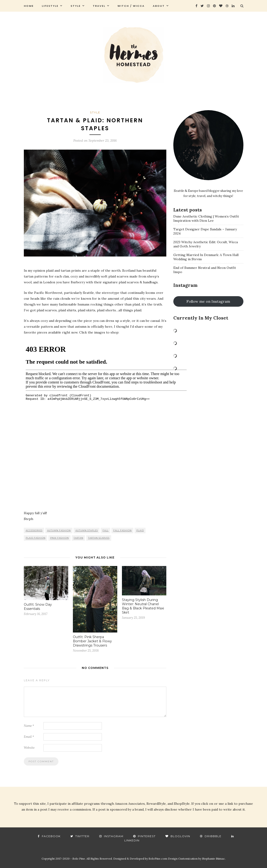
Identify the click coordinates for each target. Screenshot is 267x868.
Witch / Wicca (131, 6)
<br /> (106, 422)
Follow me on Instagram (208, 301)
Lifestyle (50, 6)
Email (29, 737)
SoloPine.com (158, 859)
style (76, 6)
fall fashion (123, 530)
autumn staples (87, 530)
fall (106, 530)
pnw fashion (60, 538)
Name (29, 726)
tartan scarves (99, 538)
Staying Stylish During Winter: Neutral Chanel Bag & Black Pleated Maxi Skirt (143, 606)
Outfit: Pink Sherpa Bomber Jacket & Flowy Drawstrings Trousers (92, 641)
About (159, 6)
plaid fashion (36, 538)
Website (29, 748)
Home (29, 6)
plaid (140, 530)
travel (99, 6)
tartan (78, 538)
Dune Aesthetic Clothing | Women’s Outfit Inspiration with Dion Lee (206, 218)
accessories (34, 530)
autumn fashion (59, 530)
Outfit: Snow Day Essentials (38, 607)
